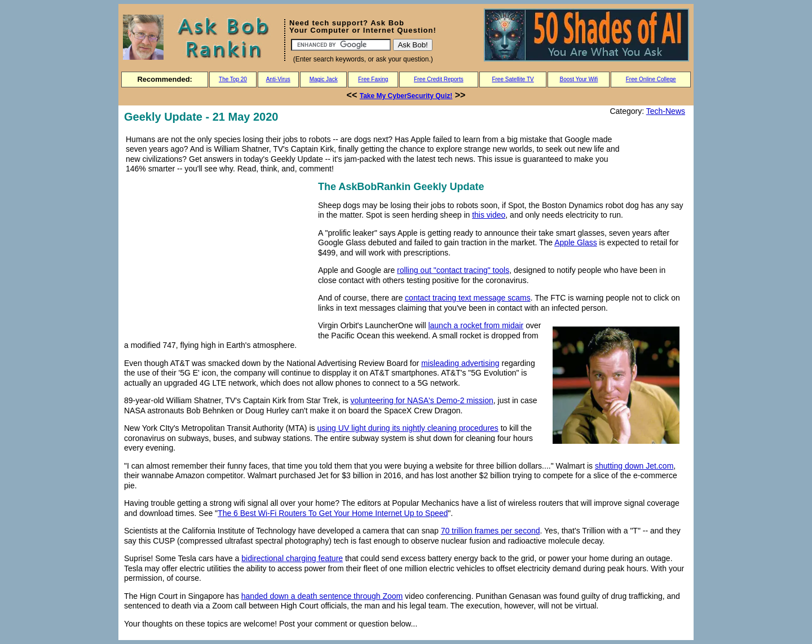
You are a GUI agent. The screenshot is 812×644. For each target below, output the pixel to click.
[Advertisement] (219, 258)
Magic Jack (324, 79)
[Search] (341, 45)
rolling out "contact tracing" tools (453, 270)
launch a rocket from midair (476, 325)
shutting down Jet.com (634, 466)
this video (489, 215)
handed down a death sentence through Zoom (322, 596)
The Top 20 (233, 79)
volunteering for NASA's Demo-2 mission (422, 400)
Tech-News (666, 111)
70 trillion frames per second (491, 531)
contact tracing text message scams (468, 298)
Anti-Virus (278, 79)
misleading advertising (460, 363)
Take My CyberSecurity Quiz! (406, 96)
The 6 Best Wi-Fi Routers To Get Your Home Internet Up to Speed (333, 513)
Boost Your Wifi (579, 79)
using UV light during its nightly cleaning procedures (407, 428)
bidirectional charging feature (292, 558)
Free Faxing (373, 79)
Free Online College (651, 79)
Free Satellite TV (513, 79)
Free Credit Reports (439, 79)
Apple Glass (575, 242)
